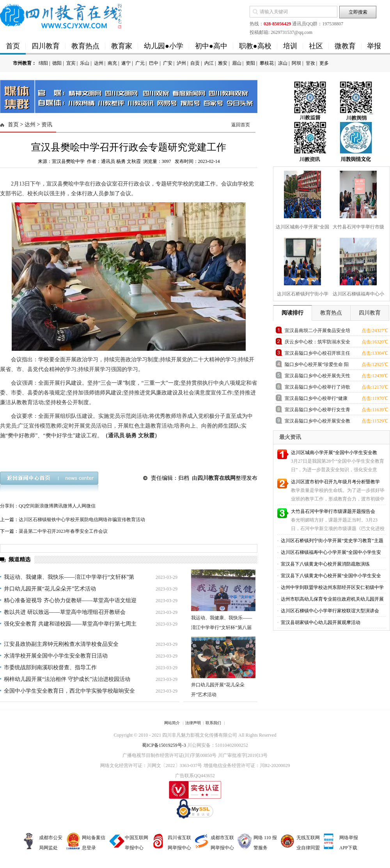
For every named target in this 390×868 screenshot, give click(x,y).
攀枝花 (267, 63)
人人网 (79, 506)
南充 (112, 63)
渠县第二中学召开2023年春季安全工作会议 (63, 531)
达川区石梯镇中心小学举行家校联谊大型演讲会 (329, 611)
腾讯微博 (63, 506)
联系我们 (213, 723)
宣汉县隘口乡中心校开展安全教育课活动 (317, 422)
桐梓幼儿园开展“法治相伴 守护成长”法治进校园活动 (67, 679)
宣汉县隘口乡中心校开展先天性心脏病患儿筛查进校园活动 (317, 377)
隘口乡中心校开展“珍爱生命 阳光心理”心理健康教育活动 (317, 366)
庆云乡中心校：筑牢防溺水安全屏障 (317, 343)
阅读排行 (292, 313)
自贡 (195, 63)
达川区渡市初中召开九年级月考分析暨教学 (335, 482)
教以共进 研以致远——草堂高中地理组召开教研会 (65, 612)
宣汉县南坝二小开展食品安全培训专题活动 (317, 332)
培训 (290, 46)
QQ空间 (27, 506)
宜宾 (71, 63)
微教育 (345, 46)
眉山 (237, 63)
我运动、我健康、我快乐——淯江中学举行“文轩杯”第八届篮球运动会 (222, 628)
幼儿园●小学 (164, 46)
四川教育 (46, 46)
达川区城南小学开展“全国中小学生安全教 (334, 453)
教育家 (122, 46)
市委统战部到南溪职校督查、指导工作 (50, 667)
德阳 (57, 63)
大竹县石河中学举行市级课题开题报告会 (333, 511)
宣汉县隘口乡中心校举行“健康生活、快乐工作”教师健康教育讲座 (316, 400)
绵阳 (43, 63)
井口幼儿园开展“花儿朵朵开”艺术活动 (50, 589)
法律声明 (193, 723)
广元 (140, 63)
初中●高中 (211, 46)
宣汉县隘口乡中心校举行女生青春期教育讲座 (317, 411)
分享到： (9, 506)
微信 (91, 506)
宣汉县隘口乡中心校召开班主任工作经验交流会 (317, 354)
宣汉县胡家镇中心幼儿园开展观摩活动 (320, 622)
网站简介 (172, 723)
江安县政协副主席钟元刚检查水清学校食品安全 (61, 644)
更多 (324, 63)
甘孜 (310, 63)
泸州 (181, 63)
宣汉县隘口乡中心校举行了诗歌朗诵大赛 (317, 388)
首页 (13, 46)
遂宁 (126, 63)
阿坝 (296, 63)
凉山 (283, 63)
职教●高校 (255, 46)
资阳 (250, 63)
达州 (99, 63)
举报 (374, 46)
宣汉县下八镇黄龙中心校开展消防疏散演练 (325, 564)
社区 (316, 46)
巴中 (154, 63)
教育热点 (85, 46)
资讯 (47, 125)
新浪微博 (44, 506)
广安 (168, 63)
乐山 (85, 63)
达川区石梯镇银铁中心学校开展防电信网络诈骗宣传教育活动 (82, 520)
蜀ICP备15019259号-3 (164, 745)
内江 (209, 63)
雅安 (223, 63)
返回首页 (241, 125)
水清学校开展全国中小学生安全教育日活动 (56, 656)
